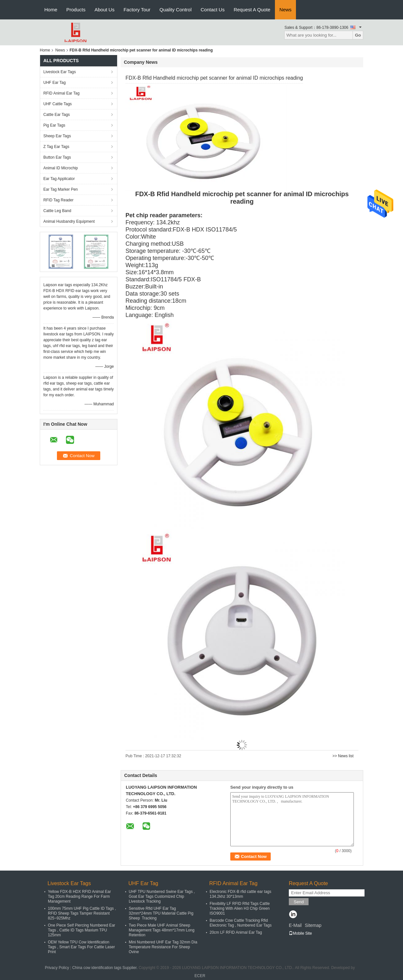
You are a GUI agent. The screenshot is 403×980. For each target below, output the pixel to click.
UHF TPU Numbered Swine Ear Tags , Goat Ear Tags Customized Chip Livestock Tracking (162, 896)
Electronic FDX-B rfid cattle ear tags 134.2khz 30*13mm (240, 894)
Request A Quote (252, 10)
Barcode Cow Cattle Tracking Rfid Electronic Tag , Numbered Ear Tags (241, 923)
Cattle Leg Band (57, 211)
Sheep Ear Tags (57, 136)
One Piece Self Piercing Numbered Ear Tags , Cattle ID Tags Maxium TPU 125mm (82, 930)
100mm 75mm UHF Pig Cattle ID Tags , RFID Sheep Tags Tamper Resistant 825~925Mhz (82, 913)
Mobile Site (300, 933)
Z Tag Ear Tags (56, 147)
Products (76, 10)
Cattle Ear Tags (57, 115)
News (286, 10)
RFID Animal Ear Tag (61, 93)
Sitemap (313, 925)
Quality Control (175, 10)
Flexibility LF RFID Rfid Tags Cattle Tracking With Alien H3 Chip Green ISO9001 (240, 908)
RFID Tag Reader (58, 200)
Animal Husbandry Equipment (69, 221)
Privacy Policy (57, 968)
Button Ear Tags (57, 157)
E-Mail (295, 925)
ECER (200, 976)
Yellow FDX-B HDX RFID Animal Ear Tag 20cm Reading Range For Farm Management (79, 896)
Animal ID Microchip (61, 168)
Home (51, 10)
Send (299, 902)
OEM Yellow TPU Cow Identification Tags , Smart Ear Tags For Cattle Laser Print (81, 947)
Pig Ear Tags (54, 125)
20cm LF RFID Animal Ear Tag (236, 932)
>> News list (343, 756)
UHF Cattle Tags (58, 104)
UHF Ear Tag (54, 83)
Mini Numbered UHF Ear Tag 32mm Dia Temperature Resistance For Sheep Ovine (163, 947)
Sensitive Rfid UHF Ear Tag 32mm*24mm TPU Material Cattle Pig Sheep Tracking (161, 913)
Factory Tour (137, 10)
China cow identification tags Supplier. (105, 968)
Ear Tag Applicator (59, 179)
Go (358, 35)
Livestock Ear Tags (60, 72)
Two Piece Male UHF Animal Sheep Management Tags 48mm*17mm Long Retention (162, 930)
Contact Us (212, 10)
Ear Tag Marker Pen (61, 189)
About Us (104, 10)
